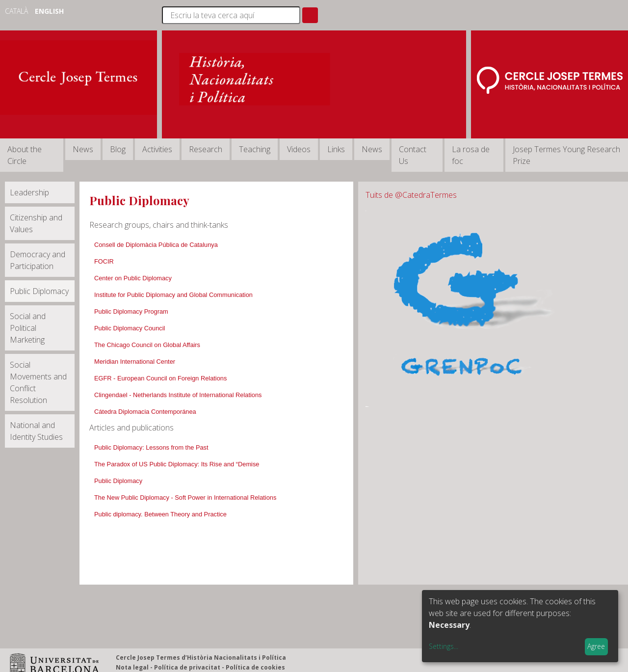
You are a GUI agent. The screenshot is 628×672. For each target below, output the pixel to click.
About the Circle (25, 155)
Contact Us (413, 155)
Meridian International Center (135, 362)
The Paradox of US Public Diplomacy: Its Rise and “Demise (177, 464)
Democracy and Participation (38, 260)
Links (336, 149)
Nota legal (132, 667)
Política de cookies (255, 667)
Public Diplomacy (39, 291)
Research (206, 149)
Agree (596, 646)
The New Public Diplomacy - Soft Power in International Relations (185, 497)
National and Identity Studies (36, 431)
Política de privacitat (187, 667)
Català (17, 11)
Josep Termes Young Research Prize (566, 155)
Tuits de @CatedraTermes (411, 195)
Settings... (444, 646)
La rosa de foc (471, 155)
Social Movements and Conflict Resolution (38, 382)
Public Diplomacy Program (131, 311)
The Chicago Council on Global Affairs (147, 345)
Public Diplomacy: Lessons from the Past (151, 447)
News (83, 149)
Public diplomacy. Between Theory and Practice (160, 514)
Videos (299, 149)
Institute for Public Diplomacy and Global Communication (173, 295)
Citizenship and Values (36, 223)
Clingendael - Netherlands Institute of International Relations (178, 395)
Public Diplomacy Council (130, 328)
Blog (118, 149)
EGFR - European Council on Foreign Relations (160, 378)
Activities (157, 149)
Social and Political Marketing (28, 328)
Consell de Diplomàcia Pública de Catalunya (156, 245)
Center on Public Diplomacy (133, 278)
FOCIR (104, 261)
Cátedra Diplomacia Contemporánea (145, 412)
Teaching (255, 149)
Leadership (29, 192)
